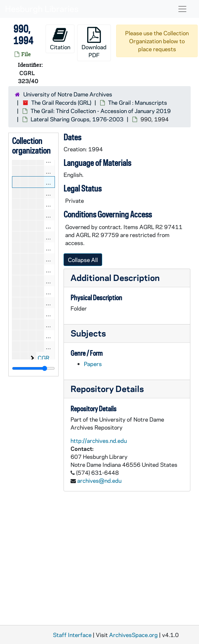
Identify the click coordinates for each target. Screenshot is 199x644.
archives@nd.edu (99, 480)
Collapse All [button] (83, 260)
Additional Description (115, 277)
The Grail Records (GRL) (61, 102)
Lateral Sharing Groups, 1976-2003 (77, 119)
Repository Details (107, 388)
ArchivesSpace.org (133, 635)
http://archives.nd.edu (99, 441)
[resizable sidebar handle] (33, 368)
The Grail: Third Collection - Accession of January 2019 (101, 111)
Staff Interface (72, 635)
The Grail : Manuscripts (138, 102)
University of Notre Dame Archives (68, 94)
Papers (93, 364)
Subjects (88, 333)
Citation (60, 39)
